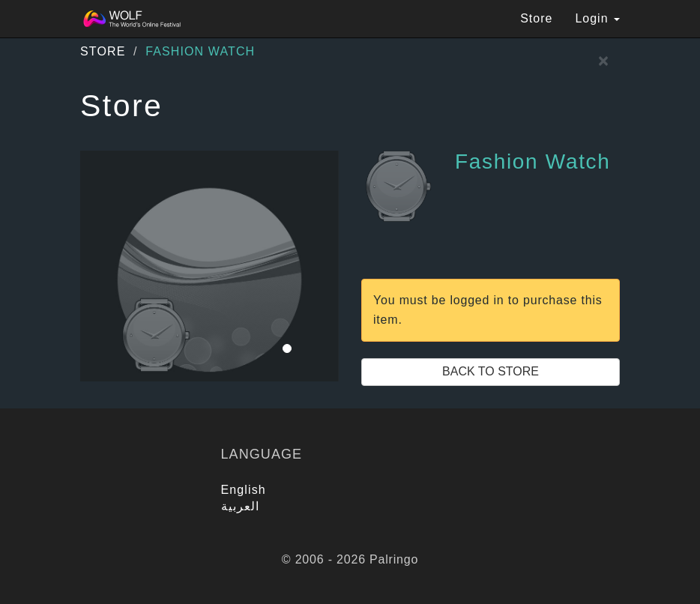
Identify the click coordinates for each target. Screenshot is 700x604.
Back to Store (491, 371)
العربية (241, 506)
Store (536, 18)
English (244, 490)
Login (597, 18)
